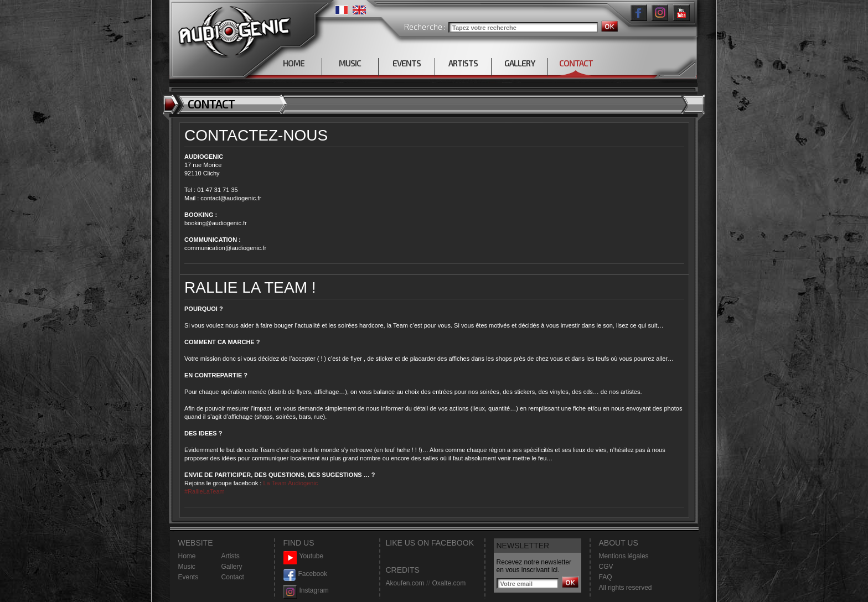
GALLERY (520, 63)
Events (188, 577)
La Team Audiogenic (290, 483)
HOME (294, 63)
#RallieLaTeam (205, 491)
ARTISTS (463, 63)
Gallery (232, 567)
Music (187, 567)
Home (187, 556)
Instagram (306, 591)
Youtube (304, 556)
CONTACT (576, 63)
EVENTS (407, 63)
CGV (606, 567)
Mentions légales (624, 556)
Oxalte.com (449, 583)
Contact (233, 577)
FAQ (606, 577)
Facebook (306, 574)
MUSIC (350, 63)
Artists (231, 556)
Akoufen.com (405, 583)
